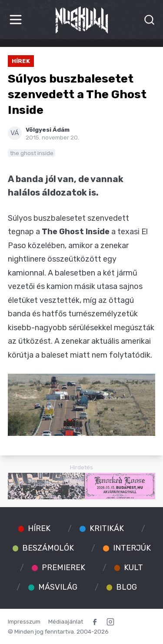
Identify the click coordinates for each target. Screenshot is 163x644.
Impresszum (24, 621)
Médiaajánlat (66, 621)
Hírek (21, 61)
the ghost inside (32, 153)
